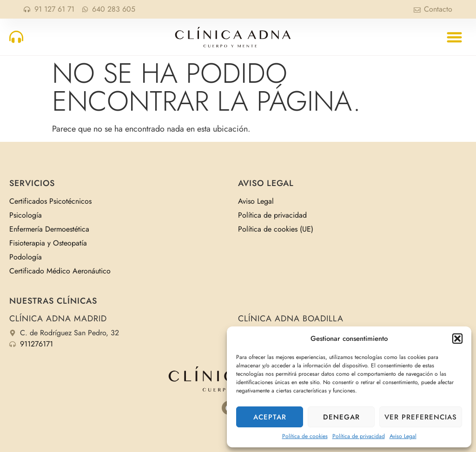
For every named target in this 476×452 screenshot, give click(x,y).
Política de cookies (305, 436)
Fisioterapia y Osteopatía (48, 243)
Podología (26, 257)
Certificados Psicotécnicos (50, 201)
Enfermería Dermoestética (49, 229)
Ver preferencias (421, 417)
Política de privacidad (359, 436)
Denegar (341, 417)
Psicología (26, 215)
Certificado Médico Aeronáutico (60, 271)
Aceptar (270, 417)
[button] (457, 339)
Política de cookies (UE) (276, 229)
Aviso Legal (403, 436)
